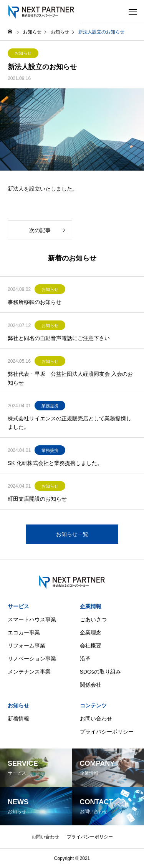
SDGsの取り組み (100, 672)
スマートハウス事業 (32, 619)
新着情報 (18, 719)
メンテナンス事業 (29, 672)
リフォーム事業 (26, 646)
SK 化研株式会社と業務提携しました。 (55, 463)
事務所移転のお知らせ (35, 302)
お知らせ (23, 53)
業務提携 (50, 406)
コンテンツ (93, 705)
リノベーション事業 (32, 659)
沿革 (85, 659)
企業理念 (91, 632)
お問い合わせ (96, 719)
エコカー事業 (24, 632)
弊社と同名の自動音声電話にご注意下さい (59, 338)
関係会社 (91, 685)
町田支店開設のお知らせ (37, 499)
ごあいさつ (93, 619)
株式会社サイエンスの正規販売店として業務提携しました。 (70, 423)
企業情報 (91, 606)
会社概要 (91, 646)
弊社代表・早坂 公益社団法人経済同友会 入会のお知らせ (70, 378)
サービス (18, 606)
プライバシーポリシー (107, 732)
